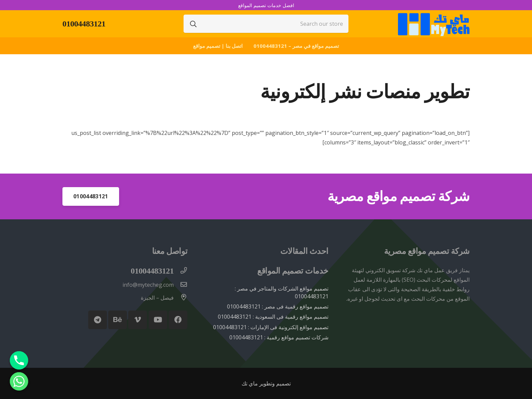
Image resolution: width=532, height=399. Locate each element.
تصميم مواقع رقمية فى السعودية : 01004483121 (273, 317)
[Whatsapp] (19, 381)
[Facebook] (178, 320)
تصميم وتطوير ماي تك (266, 383)
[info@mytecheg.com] (180, 285)
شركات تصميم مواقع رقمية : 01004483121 (279, 337)
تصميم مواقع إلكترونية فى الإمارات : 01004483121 (271, 327)
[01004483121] (180, 271)
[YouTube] (158, 320)
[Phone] (19, 360)
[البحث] (193, 24)
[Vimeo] (138, 320)
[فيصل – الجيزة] (180, 298)
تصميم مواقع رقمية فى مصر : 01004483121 (278, 306)
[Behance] (118, 320)
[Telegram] (98, 320)
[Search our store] (266, 24)
